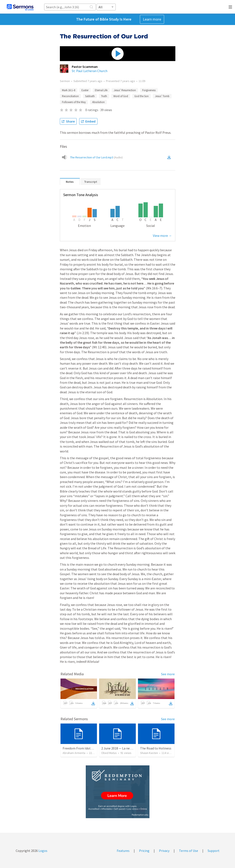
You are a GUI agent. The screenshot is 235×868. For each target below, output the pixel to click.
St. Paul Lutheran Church (90, 71)
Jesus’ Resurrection (125, 90)
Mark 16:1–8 (69, 90)
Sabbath (90, 96)
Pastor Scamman (85, 67)
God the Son (141, 96)
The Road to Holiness (156, 748)
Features (123, 851)
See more (168, 674)
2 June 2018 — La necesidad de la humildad (132, 748)
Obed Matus (109, 753)
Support (214, 851)
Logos (43, 851)
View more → (162, 236)
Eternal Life (101, 90)
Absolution (98, 102)
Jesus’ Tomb (162, 96)
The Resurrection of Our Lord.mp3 (96, 157)
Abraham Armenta (74, 753)
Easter (85, 90)
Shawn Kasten (149, 753)
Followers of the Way (74, 102)
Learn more (152, 19)
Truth (104, 96)
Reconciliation (70, 96)
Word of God (121, 96)
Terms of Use (189, 851)
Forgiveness (149, 90)
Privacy (164, 851)
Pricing (144, 851)
